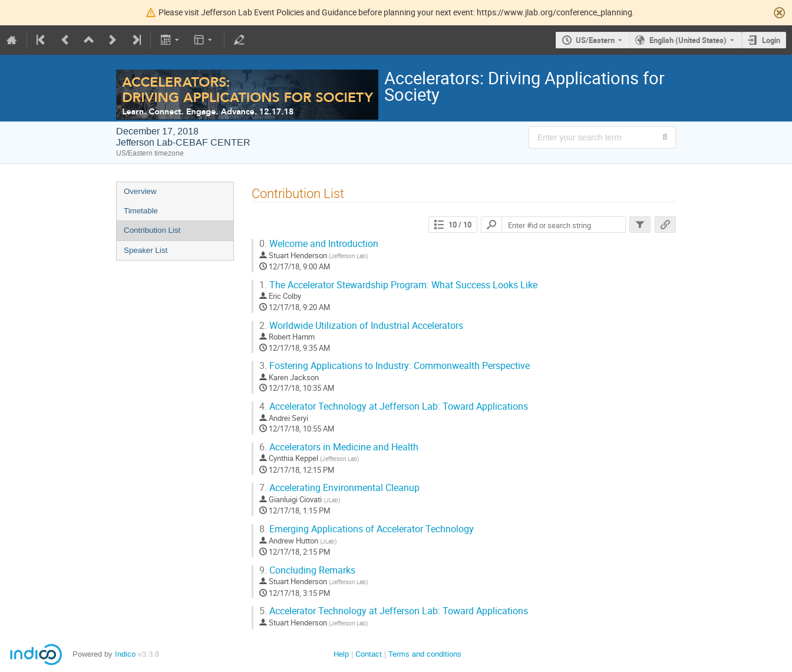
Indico (125, 654)
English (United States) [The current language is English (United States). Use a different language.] (688, 40)
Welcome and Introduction (319, 244)
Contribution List (152, 230)
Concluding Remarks (307, 570)
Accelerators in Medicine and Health (339, 447)
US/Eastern (595, 40)
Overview (140, 191)
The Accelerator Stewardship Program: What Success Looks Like (398, 285)
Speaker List (146, 250)
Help (341, 654)
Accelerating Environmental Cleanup (339, 488)
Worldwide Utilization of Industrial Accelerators (361, 326)
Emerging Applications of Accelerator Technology (367, 529)
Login (771, 40)
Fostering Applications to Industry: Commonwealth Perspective (395, 366)
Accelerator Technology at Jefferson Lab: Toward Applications (394, 406)
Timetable (141, 211)
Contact (369, 654)
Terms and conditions (425, 654)
